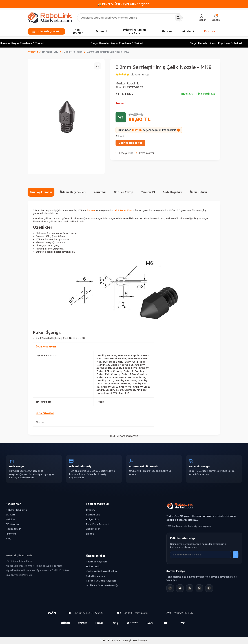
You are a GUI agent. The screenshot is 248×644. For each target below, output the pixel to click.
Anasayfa (33, 52)
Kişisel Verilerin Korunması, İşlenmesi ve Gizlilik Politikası (38, 570)
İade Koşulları (172, 192)
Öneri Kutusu (198, 192)
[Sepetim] (216, 18)
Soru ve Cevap (124, 192)
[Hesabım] (201, 18)
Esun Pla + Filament (98, 524)
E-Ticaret (113, 640)
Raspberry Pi (14, 529)
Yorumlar (100, 192)
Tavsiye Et (148, 192)
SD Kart (10, 514)
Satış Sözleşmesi (96, 576)
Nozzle (40, 422)
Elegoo (90, 534)
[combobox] (130, 18)
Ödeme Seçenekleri (73, 192)
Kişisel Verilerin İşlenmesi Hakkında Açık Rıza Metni (34, 566)
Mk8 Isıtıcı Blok (123, 210)
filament (91, 210)
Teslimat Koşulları (96, 561)
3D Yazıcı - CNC (50, 52)
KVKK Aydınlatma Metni (19, 561)
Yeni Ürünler (78, 31)
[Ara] (178, 18)
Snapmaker (93, 529)
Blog (9, 538)
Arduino (10, 519)
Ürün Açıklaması (41, 192)
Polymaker (92, 519)
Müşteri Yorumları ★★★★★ (135, 31)
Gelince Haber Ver (130, 143)
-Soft (104, 640)
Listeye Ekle (124, 153)
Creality (90, 510)
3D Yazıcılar (13, 524)
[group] (66, 116)
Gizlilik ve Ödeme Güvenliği (102, 585)
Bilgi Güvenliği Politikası (19, 575)
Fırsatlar (210, 31)
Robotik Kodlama (16, 510)
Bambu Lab (93, 514)
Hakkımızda (93, 566)
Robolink (133, 83)
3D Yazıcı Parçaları (72, 52)
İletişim (167, 31)
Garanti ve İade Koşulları (101, 581)
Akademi (188, 31)
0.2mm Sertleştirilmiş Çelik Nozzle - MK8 (108, 52)
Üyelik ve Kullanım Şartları (101, 571)
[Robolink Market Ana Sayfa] (204, 506)
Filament (101, 31)
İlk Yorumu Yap (140, 75)
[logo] (50, 18)
